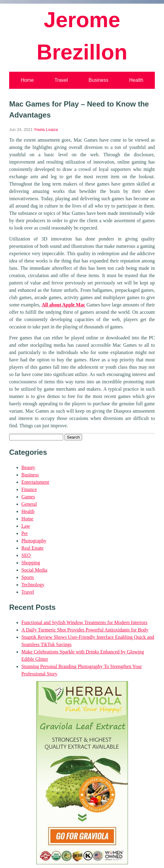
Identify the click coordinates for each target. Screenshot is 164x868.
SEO (26, 555)
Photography (34, 541)
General (29, 504)
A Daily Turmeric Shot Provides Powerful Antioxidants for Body (85, 630)
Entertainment (35, 482)
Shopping (31, 563)
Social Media (34, 570)
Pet (24, 533)
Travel (61, 80)
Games (28, 497)
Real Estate (32, 548)
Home (27, 80)
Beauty (28, 467)
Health (136, 80)
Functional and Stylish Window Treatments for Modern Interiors (84, 622)
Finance (29, 489)
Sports (28, 577)
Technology (33, 585)
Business (98, 80)
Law (26, 526)
